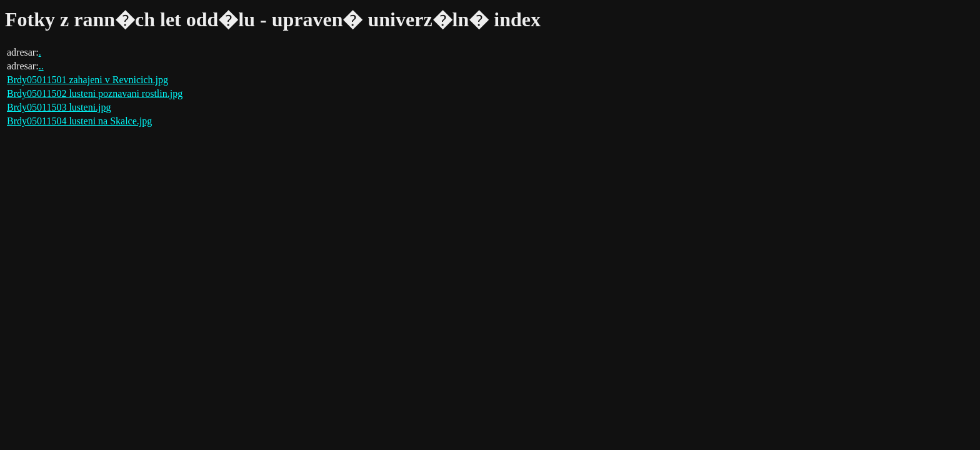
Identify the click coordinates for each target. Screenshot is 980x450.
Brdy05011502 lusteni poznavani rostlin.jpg (95, 93)
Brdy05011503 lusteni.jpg (59, 107)
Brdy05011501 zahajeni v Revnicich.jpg (87, 80)
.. (41, 66)
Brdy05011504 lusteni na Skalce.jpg (79, 121)
